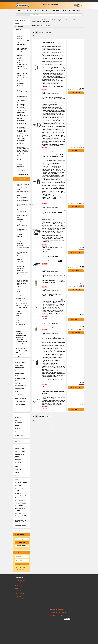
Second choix (18, 530)
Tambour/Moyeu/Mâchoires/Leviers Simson (23, 205)
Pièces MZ (17, 24)
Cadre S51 (19, 287)
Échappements (19, 333)
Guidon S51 (19, 98)
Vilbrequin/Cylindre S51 (22, 215)
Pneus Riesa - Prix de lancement (20, 509)
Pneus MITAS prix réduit (21, 482)
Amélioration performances (18, 421)
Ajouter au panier (76, 93)
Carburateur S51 (21, 71)
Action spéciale (18, 486)
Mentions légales (18, 586)
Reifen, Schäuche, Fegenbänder (22, 179)
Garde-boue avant (21, 278)
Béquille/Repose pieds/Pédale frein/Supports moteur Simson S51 (22, 56)
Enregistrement (78, 1)
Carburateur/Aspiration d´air (22, 329)
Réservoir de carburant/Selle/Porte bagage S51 (22, 229)
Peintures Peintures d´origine (20, 436)
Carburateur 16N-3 (21, 67)
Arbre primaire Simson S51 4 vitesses (23, 42)
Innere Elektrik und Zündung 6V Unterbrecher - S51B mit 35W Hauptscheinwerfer (23, 136)
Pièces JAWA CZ (19, 359)
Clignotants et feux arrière (23, 78)
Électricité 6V (20, 86)
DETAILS (44, 90)
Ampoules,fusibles (19, 388)
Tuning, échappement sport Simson (22, 212)
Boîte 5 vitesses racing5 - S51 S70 (22, 61)
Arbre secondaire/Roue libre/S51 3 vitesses (22, 45)
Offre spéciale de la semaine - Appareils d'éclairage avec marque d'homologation (21, 503)
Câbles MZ (17, 473)
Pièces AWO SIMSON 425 (20, 379)
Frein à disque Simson (22, 96)
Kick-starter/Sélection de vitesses (22, 253)
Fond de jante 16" (46, 257)
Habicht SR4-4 (19, 318)
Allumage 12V (20, 36)
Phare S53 (19, 160)
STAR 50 (18, 316)
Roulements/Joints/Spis (21, 350)
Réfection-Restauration (20, 452)
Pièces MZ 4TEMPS (20, 362)
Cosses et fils (18, 429)
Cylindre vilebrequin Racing (21, 81)
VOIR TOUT (18, 30)
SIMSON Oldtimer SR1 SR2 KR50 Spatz (20, 375)
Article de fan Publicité (26, 10)
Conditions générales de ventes (22, 583)
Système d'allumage (21, 262)
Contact (16, 588)
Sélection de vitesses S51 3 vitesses (23, 185)
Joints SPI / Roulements (21, 395)
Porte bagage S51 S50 (22, 162)
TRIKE (16, 479)
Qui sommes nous (75, 10)
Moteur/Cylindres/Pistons (22, 342)
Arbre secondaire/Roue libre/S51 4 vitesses (22, 49)
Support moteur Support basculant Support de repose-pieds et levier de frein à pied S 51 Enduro (22, 200)
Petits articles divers (20, 344)
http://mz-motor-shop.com (58, 615)
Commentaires (56, 10)
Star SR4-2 (18, 311)
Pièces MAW (18, 466)
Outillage (17, 425)
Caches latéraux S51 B (22, 64)
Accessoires (18, 417)
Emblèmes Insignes (20, 401)
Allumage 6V (20, 39)
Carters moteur (20, 76)
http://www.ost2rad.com (58, 609)
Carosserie (18, 331)
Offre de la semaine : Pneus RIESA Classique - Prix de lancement (21, 515)
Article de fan (20, 52)
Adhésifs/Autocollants (20, 398)
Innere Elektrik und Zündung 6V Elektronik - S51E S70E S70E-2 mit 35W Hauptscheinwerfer (22, 123)
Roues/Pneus (20, 289)
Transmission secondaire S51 (22, 209)
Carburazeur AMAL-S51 (22, 73)
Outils (18, 158)
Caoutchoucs (19, 327)
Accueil (65, 10)
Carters (18, 239)
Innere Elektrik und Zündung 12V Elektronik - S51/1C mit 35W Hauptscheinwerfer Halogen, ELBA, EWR (22, 107)
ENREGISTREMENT (22, 564)
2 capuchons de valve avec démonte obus (51, 392)
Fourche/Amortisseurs (21, 339)
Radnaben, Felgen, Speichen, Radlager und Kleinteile (23, 175)
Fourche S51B (20, 94)
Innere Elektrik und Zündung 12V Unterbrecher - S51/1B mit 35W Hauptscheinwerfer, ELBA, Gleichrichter (23, 115)
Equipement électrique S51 (23, 248)
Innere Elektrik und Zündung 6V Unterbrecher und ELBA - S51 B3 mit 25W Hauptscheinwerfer (23, 149)
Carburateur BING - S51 (22, 69)
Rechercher (62, 1)
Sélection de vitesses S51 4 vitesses (23, 189)
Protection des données (20, 580)
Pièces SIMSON (19, 27)
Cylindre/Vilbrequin (21, 241)
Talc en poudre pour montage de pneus (51, 275)
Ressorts (18, 346)
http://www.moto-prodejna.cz (59, 612)
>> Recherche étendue (22, 546)
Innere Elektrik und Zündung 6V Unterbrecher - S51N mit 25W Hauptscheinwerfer (23, 143)
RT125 (16, 370)
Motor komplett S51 (21, 264)
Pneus (16, 392)
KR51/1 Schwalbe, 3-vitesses (22, 305)
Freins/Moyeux (20, 266)
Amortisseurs (20, 220)
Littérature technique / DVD (20, 406)
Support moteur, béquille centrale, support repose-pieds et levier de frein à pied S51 (22, 282)
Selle (17, 353)
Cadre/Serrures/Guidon (21, 325)
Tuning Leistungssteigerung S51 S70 (22, 295)
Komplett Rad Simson (23, 171)
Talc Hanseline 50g (46, 324)
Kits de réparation (19, 476)
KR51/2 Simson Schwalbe (22, 303)
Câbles (17, 322)
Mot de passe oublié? (19, 570)
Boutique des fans (19, 448)
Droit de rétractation (19, 594)
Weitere (37, 10)
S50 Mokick (18, 301)
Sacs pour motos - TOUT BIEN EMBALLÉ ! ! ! (21, 521)
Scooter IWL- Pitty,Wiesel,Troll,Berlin (20, 384)
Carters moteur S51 (21, 268)
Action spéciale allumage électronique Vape (20, 495)
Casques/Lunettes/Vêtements (22, 411)
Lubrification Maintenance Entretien (23, 155)
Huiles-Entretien (19, 414)
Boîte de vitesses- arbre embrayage (22, 234)
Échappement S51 (21, 84)
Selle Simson (20, 195)
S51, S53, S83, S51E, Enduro (22, 32)
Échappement (20, 243)
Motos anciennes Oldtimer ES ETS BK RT (21, 366)
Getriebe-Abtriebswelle (22, 250)
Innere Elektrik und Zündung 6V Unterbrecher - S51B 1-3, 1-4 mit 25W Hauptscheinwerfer (23, 129)
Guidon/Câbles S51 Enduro (21, 101)
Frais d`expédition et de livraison (22, 591)
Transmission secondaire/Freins (20, 356)
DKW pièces (18, 460)
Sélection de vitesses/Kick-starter (23, 192)
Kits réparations (19, 445)
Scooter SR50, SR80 (20, 299)
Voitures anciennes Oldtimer (19, 456)
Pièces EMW (18, 463)
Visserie (19, 217)
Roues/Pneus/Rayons (21, 348)
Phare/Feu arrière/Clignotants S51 (22, 225)
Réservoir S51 (20, 164)
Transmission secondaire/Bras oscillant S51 (23, 272)
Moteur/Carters (20, 256)
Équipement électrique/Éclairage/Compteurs (21, 336)
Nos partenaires (18, 596)
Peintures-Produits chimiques (19, 441)
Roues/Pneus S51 (21, 166)
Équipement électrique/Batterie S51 (22, 91)
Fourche (19, 291)
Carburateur (20, 237)
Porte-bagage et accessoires (20, 259)
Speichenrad (21, 182)
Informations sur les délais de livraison (23, 599)
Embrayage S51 (20, 88)
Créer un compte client (20, 568)
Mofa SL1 (18, 320)
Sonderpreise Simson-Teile (20, 526)
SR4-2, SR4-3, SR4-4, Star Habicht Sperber (21, 308)
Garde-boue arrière (21, 276)
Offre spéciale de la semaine (20, 490)
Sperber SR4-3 (19, 314)
